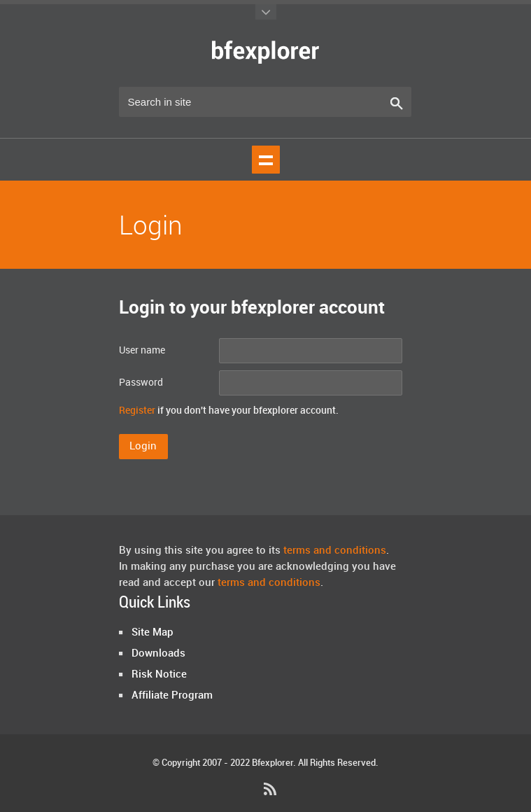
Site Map (153, 633)
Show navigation (266, 160)
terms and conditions (335, 551)
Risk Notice (159, 675)
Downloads (158, 654)
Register (137, 411)
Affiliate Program (172, 696)
